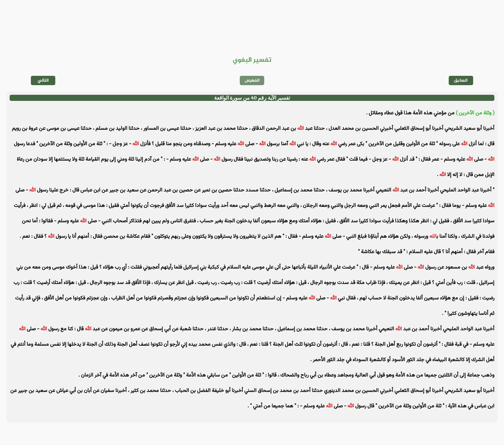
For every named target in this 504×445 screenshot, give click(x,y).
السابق (461, 80)
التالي (43, 80)
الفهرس (252, 80)
